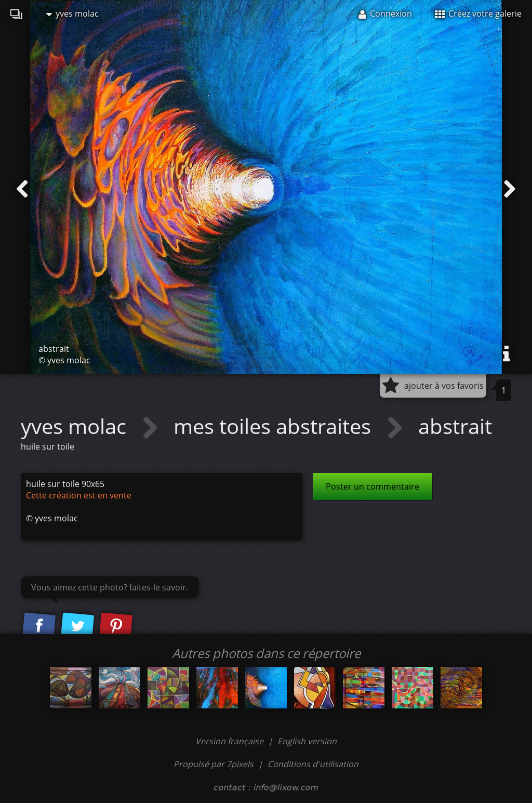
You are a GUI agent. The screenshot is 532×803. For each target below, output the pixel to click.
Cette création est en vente (79, 495)
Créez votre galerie (478, 14)
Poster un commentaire (373, 486)
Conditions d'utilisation (313, 764)
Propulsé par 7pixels (214, 764)
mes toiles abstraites (275, 426)
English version (307, 741)
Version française (230, 741)
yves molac (72, 14)
